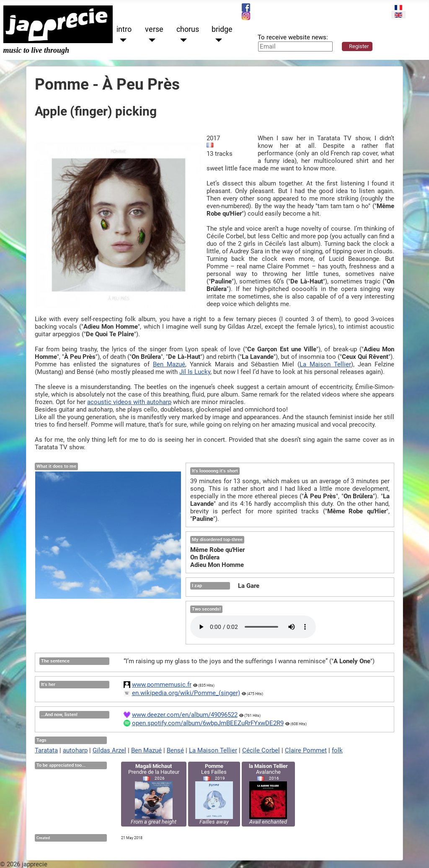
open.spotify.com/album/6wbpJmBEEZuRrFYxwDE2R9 (208, 723)
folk (337, 750)
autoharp (75, 750)
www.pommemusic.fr (162, 685)
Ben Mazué (169, 364)
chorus (188, 29)
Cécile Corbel (261, 750)
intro (124, 29)
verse (154, 29)
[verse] (150, 40)
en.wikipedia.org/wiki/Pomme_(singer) (186, 693)
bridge (222, 29)
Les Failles (214, 794)
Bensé (175, 750)
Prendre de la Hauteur (154, 794)
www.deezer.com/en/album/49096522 (185, 715)
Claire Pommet (306, 750)
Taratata (46, 750)
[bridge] (217, 40)
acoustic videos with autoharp (129, 402)
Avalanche (268, 794)
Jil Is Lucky (195, 372)
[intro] (122, 40)
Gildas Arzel (109, 750)
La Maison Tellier (325, 364)
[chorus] (182, 40)
